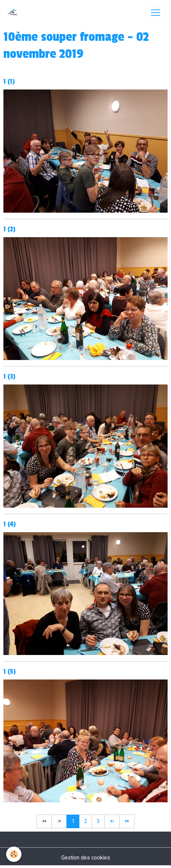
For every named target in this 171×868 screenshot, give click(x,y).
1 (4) (10, 524)
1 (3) (9, 377)
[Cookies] (14, 854)
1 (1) (9, 82)
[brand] (14, 13)
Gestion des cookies (86, 858)
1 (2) (9, 229)
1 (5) (10, 672)
